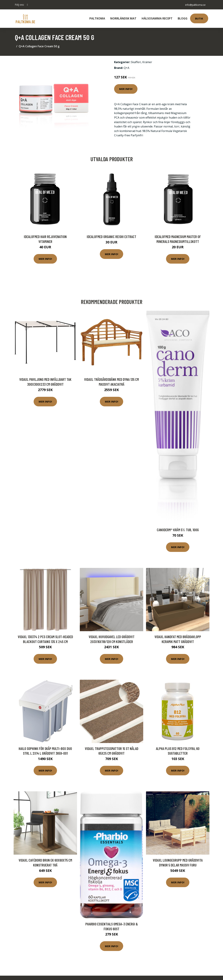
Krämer (147, 62)
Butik (199, 18)
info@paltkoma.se (195, 5)
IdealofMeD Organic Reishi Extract (111, 237)
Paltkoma (97, 18)
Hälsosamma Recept (157, 18)
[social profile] (27, 5)
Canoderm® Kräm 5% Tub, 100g (178, 530)
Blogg (183, 18)
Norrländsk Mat (123, 18)
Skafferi (136, 62)
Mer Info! (126, 89)
